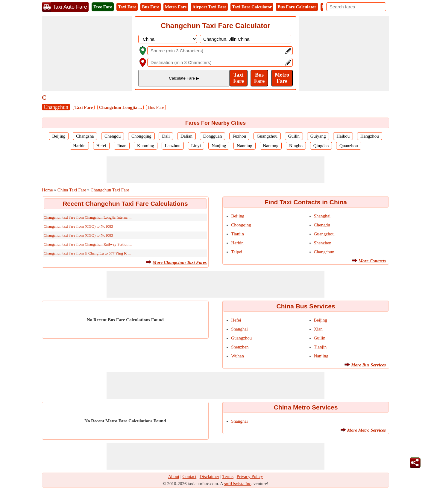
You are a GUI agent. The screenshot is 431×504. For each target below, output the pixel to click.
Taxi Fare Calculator (252, 7)
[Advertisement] (87, 54)
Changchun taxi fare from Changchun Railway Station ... (88, 244)
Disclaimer (210, 476)
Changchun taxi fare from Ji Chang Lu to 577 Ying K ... (87, 253)
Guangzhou (267, 136)
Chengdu (113, 136)
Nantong (271, 146)
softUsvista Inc (238, 484)
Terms (228, 476)
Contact (190, 476)
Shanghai (322, 216)
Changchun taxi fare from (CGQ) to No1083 (78, 226)
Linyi (196, 146)
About (174, 476)
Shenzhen (323, 243)
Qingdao (321, 146)
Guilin (294, 136)
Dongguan (213, 136)
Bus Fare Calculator (297, 7)
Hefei (101, 146)
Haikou (343, 136)
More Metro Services (366, 430)
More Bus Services (368, 365)
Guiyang (318, 136)
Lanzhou (173, 146)
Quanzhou (349, 146)
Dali (166, 136)
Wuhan (237, 356)
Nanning (245, 146)
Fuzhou (239, 136)
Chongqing (141, 136)
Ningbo (296, 146)
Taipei (237, 252)
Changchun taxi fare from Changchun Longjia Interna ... (88, 217)
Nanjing (219, 146)
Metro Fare (176, 7)
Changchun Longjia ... (120, 107)
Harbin (79, 146)
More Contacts (372, 261)
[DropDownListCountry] (168, 39)
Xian (318, 329)
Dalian (186, 136)
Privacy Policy (250, 476)
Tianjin (237, 234)
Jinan (122, 146)
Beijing (59, 136)
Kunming (146, 146)
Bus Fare (151, 7)
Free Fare (103, 7)
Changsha (85, 136)
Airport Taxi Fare (209, 7)
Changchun (56, 107)
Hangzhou (370, 136)
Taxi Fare (127, 7)
